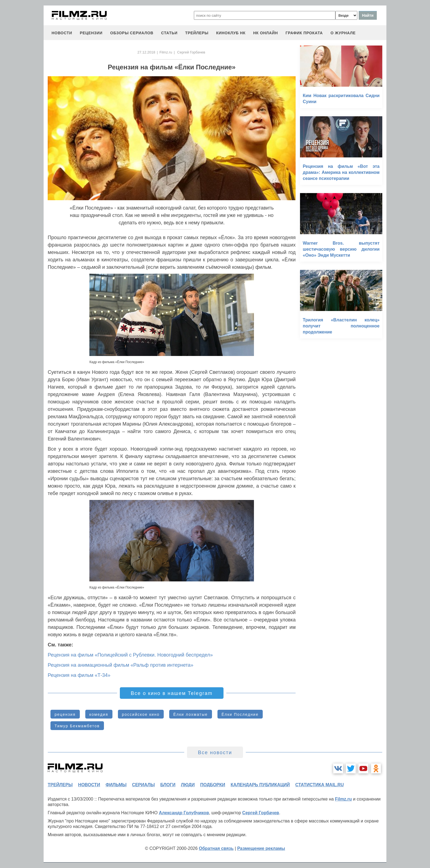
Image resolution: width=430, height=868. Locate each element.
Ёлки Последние (240, 714)
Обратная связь (216, 848)
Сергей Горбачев (261, 813)
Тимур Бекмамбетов (77, 726)
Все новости (215, 753)
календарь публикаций (260, 785)
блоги (168, 785)
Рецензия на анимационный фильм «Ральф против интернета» (121, 665)
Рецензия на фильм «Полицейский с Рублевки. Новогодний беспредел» (130, 655)
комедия (99, 714)
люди (188, 785)
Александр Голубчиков (184, 813)
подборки (213, 785)
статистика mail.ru (320, 785)
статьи (169, 33)
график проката (304, 33)
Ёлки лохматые (191, 714)
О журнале (343, 33)
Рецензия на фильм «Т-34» (79, 675)
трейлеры (197, 33)
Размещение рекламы (261, 848)
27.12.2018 (146, 52)
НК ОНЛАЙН (265, 33)
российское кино (141, 714)
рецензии (91, 33)
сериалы (143, 785)
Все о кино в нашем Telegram (172, 693)
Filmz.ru (166, 52)
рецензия (65, 714)
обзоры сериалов (132, 33)
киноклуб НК (231, 33)
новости (62, 33)
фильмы (116, 785)
